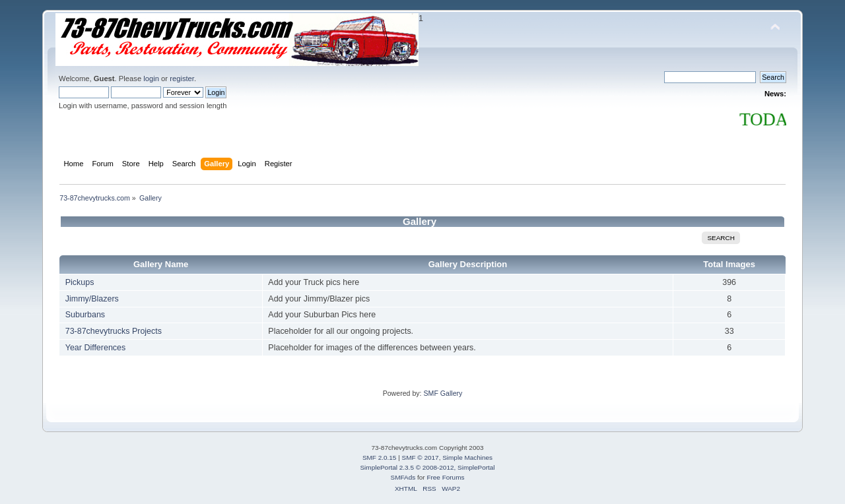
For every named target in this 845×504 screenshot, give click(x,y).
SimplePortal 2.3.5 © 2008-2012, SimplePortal (427, 467)
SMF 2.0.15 (380, 457)
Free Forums (445, 477)
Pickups (80, 282)
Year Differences (96, 348)
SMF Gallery (443, 393)
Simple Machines (467, 457)
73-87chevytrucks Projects (114, 331)
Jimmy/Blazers (92, 299)
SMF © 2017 (421, 457)
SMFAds (403, 477)
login (151, 79)
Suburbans (85, 315)
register (182, 79)
